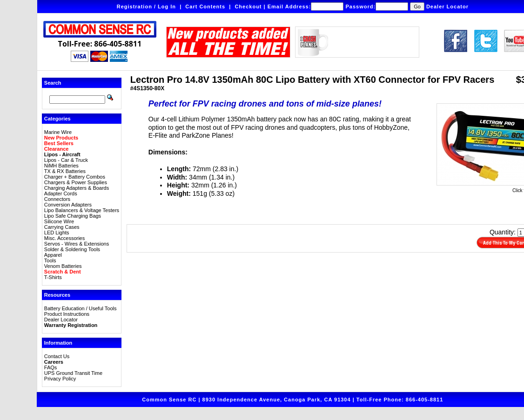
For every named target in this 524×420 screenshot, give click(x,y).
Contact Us (57, 356)
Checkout (248, 7)
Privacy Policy (60, 379)
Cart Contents (205, 7)
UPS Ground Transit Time (73, 373)
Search (53, 83)
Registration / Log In (146, 7)
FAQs (51, 367)
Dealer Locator (447, 7)
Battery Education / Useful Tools (81, 308)
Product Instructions (67, 314)
